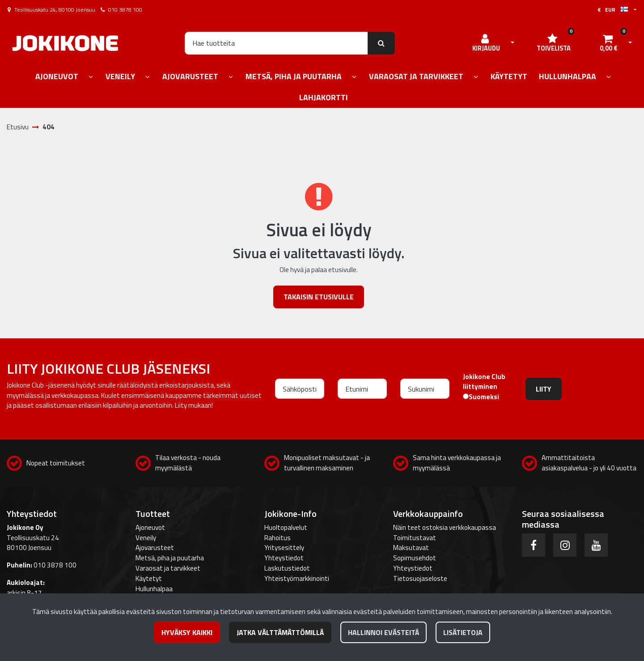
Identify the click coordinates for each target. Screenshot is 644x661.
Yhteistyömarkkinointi (297, 578)
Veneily (146, 538)
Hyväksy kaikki (187, 632)
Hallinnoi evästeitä (383, 632)
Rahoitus (278, 538)
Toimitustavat (415, 538)
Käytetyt (149, 578)
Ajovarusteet (155, 548)
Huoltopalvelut (286, 527)
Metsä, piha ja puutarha (170, 558)
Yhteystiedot (284, 558)
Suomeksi (484, 397)
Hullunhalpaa (154, 589)
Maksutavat (411, 548)
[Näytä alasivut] (91, 77)
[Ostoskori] (609, 43)
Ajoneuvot (150, 527)
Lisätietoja (463, 632)
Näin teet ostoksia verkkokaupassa (445, 527)
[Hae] (276, 43)
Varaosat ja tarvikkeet (168, 568)
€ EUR (613, 10)
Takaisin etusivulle (319, 297)
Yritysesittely (284, 548)
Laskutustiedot (287, 568)
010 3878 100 (125, 10)
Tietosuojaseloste (420, 578)
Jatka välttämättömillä (280, 632)
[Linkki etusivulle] (65, 43)
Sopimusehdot (415, 558)
